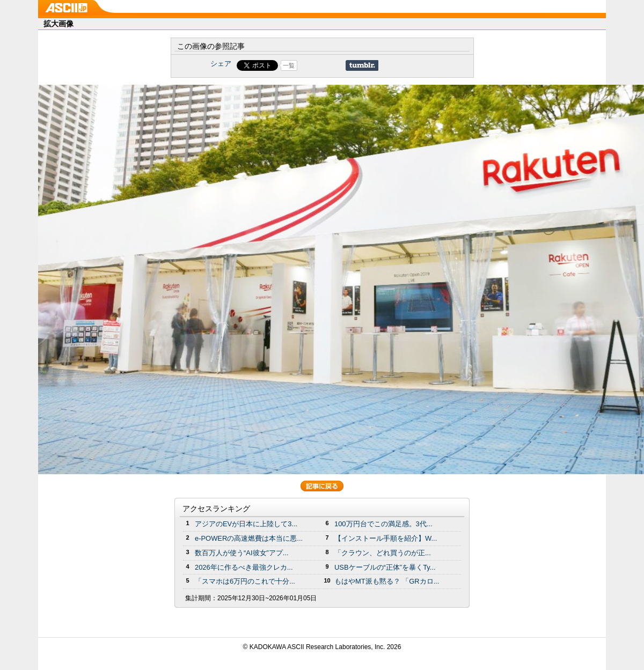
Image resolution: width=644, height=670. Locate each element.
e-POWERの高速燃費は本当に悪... (249, 538)
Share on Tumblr (362, 65)
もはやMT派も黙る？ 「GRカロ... (387, 581)
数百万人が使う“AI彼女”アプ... (242, 553)
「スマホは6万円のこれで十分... (245, 581)
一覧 (289, 65)
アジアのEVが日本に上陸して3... (246, 524)
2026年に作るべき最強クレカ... (244, 567)
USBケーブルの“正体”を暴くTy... (385, 567)
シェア (221, 64)
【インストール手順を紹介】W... (386, 538)
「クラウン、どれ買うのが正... (383, 553)
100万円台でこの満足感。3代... (383, 524)
